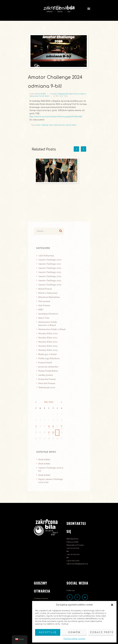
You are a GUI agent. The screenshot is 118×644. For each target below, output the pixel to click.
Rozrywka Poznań (47, 379)
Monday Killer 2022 (48, 342)
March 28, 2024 (40, 94)
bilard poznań (60, 125)
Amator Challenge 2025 (50, 281)
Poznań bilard (44, 96)
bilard (51, 125)
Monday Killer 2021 (48, 338)
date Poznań (44, 306)
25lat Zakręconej (46, 256)
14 (49, 426)
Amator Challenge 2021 (50, 264)
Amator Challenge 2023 (50, 272)
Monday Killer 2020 (48, 334)
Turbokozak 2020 (47, 388)
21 (49, 433)
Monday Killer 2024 (48, 350)
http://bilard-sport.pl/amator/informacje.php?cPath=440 (56, 117)
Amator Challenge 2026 (50, 285)
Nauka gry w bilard (47, 354)
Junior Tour (44, 318)
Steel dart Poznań (47, 384)
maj (49, 402)
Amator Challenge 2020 (50, 260)
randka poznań (46, 375)
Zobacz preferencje (102, 632)
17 (62, 426)
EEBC (41, 310)
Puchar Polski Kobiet (48, 371)
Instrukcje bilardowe (48, 314)
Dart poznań (44, 301)
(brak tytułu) (44, 460)
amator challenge (42, 125)
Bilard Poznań (74, 94)
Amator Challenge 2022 (50, 268)
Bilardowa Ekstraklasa (49, 297)
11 (36, 426)
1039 (57, 96)
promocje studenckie (48, 367)
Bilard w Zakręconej (48, 293)
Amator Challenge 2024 (60, 94)
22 (53, 433)
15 (53, 426)
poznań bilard (71, 125)
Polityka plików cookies (74, 639)
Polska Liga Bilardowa (49, 359)
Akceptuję (48, 632)
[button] (112, 605)
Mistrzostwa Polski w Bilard (52, 329)
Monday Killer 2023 (48, 346)
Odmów (74, 632)
